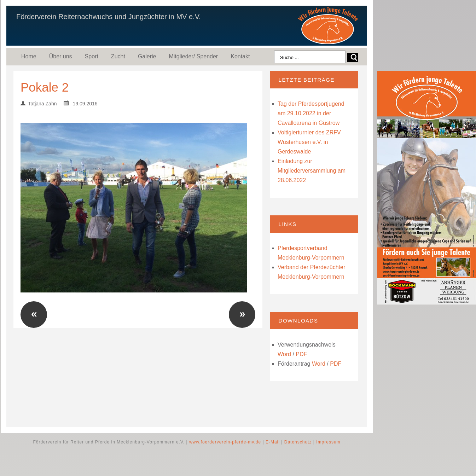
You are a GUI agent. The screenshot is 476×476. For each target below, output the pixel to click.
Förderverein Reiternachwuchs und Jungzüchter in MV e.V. (109, 17)
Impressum (328, 442)
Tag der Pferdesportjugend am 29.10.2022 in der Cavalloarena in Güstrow (311, 113)
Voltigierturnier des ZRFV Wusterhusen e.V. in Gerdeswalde (309, 142)
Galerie (147, 56)
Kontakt (240, 56)
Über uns (61, 56)
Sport (92, 56)
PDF (301, 354)
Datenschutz (298, 442)
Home (29, 56)
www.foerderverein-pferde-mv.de (225, 442)
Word (284, 354)
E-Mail (273, 442)
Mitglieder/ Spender (193, 56)
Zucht (118, 56)
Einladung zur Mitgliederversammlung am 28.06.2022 (312, 171)
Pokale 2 (45, 87)
